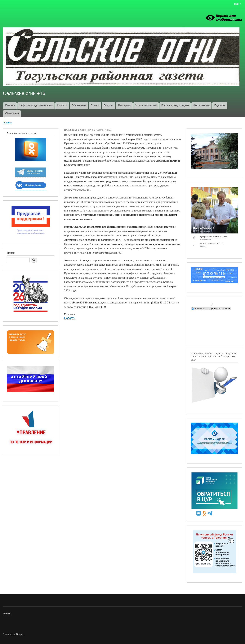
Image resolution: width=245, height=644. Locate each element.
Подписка (220, 105)
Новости (62, 105)
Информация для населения (36, 105)
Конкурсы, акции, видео (175, 105)
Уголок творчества (146, 105)
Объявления (79, 105)
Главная (10, 105)
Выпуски (108, 105)
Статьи (95, 105)
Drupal (20, 634)
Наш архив (124, 105)
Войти (238, 4)
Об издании (12, 113)
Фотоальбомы (202, 105)
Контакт (7, 613)
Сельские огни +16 (24, 93)
